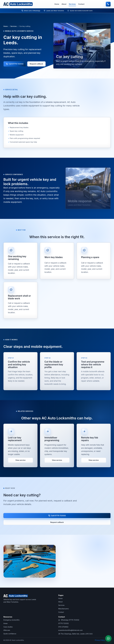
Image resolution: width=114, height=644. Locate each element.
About (64, 4)
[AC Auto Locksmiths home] (18, 4)
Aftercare (7, 630)
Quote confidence (10, 634)
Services (72, 4)
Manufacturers (64, 609)
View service (20, 462)
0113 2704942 (63, 627)
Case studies (8, 627)
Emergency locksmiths (11, 620)
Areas (5, 623)
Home (57, 4)
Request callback (36, 64)
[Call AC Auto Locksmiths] (108, 4)
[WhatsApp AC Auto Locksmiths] (108, 638)
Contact (81, 4)
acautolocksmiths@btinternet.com (70, 630)
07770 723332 (63, 623)
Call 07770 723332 (15, 64)
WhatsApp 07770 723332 (70, 620)
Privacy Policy (100, 640)
